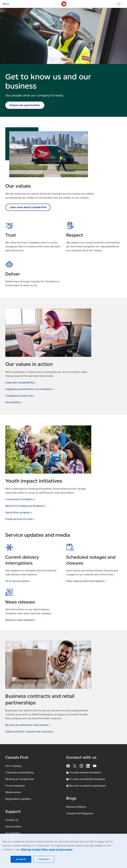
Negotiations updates (18, 799)
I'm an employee (15, 786)
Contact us (12, 820)
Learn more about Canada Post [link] (28, 207)
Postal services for (20, 519)
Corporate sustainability (20, 772)
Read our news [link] (21, 620)
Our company (13, 766)
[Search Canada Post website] (119, 4)
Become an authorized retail (28, 725)
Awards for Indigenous (26, 506)
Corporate (21, 382)
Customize (44, 859)
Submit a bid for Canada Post (30, 732)
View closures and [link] (86, 581)
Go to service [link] (18, 581)
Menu (6, 4)
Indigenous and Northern (30, 389)
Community (21, 499)
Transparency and (20, 396)
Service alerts (13, 827)
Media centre (13, 792)
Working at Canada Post (20, 779)
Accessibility (13, 833)
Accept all (21, 859)
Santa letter (19, 512)
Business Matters (76, 807)
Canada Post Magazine (80, 813)
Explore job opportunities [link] (25, 105)
